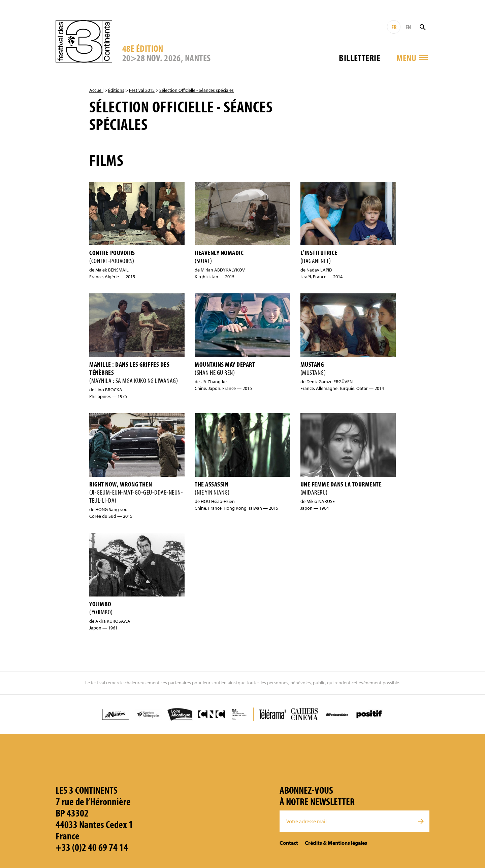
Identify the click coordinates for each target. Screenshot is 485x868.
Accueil (96, 90)
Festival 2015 (142, 90)
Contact (289, 843)
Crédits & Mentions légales (336, 843)
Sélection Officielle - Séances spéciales (197, 90)
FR (394, 27)
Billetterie (360, 58)
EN (408, 27)
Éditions (116, 90)
